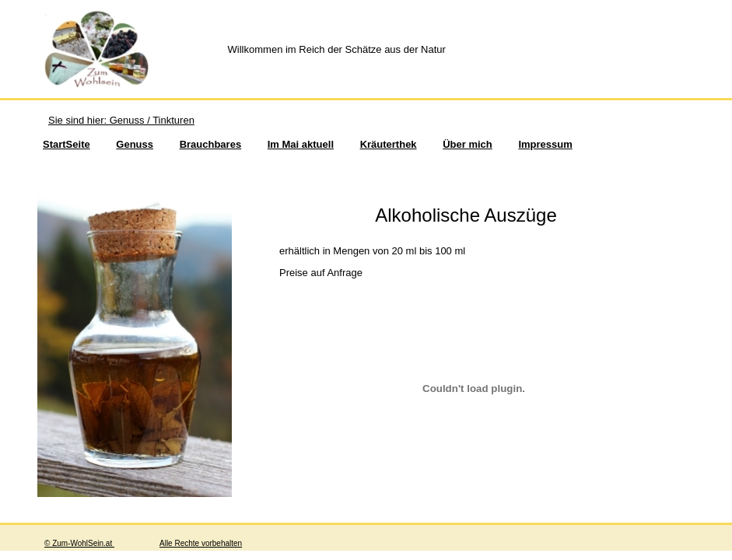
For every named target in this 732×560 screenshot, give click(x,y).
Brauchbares (210, 144)
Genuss (135, 144)
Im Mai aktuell (301, 144)
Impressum (545, 144)
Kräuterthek (389, 144)
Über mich (468, 144)
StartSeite (67, 144)
